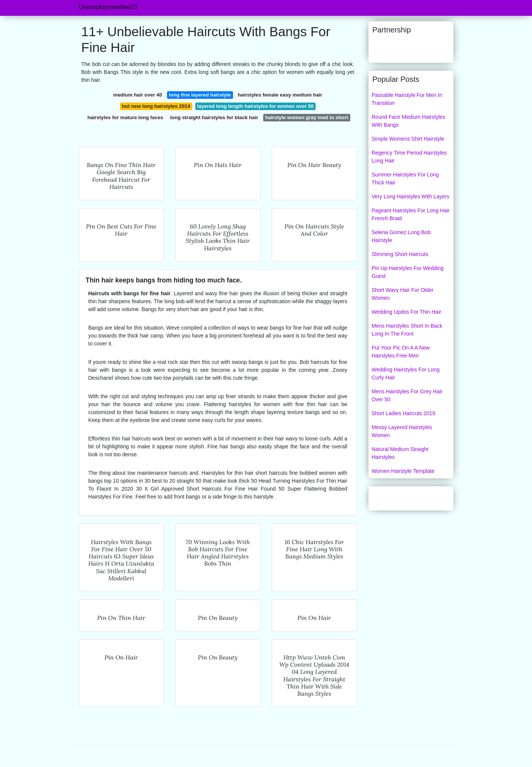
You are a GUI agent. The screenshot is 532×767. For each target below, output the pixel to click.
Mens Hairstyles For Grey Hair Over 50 (407, 395)
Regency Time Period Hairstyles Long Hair (409, 157)
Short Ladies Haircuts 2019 (404, 413)
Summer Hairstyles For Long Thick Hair (405, 179)
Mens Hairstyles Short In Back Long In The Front (407, 330)
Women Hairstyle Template (403, 471)
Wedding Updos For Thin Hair (407, 312)
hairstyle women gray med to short (307, 117)
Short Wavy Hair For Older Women (403, 294)
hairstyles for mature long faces (125, 117)
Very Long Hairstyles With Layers (411, 196)
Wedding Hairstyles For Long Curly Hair (406, 374)
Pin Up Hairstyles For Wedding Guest (408, 272)
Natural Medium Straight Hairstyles (400, 453)
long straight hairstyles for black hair (214, 117)
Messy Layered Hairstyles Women (402, 431)
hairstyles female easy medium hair (280, 95)
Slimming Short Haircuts (400, 254)
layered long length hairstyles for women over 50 (255, 106)
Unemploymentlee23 (108, 7)
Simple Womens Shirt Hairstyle (408, 139)
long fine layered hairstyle (200, 95)
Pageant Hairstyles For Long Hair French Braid (411, 214)
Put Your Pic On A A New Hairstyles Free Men (401, 352)
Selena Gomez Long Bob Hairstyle (401, 236)
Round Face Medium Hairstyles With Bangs (409, 121)
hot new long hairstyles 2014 (156, 106)
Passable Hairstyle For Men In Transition (407, 99)
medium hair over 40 (137, 95)
